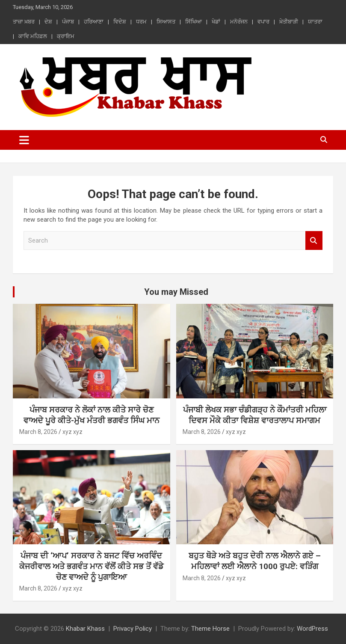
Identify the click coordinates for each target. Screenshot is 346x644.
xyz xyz (72, 432)
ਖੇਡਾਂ (216, 22)
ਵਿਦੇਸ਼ (120, 22)
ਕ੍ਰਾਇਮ (66, 36)
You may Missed (176, 292)
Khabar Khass (85, 629)
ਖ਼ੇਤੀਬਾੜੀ (289, 22)
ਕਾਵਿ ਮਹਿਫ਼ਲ (33, 36)
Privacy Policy (133, 629)
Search (314, 241)
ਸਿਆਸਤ (166, 22)
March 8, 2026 (38, 432)
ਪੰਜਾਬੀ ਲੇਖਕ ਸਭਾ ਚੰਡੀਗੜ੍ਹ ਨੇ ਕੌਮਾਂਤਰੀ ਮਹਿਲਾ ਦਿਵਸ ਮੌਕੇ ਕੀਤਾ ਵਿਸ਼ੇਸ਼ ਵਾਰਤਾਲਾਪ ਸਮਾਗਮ (255, 415)
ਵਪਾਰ (263, 22)
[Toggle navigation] (24, 140)
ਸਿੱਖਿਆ (194, 22)
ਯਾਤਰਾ (315, 22)
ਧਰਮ (141, 22)
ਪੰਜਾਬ (68, 22)
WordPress (312, 629)
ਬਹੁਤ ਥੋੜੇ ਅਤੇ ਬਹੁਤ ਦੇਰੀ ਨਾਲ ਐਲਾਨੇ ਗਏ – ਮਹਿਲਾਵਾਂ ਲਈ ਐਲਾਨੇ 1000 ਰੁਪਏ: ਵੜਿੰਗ (255, 561)
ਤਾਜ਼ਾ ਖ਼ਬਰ (24, 22)
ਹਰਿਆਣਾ (94, 22)
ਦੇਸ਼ (48, 22)
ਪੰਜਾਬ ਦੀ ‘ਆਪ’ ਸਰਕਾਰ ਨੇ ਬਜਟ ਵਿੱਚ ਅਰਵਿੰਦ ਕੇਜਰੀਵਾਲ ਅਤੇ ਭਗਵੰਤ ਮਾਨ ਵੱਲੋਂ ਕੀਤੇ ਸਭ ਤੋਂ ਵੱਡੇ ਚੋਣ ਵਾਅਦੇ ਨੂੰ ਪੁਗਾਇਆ (91, 566)
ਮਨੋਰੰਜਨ (239, 22)
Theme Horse (210, 629)
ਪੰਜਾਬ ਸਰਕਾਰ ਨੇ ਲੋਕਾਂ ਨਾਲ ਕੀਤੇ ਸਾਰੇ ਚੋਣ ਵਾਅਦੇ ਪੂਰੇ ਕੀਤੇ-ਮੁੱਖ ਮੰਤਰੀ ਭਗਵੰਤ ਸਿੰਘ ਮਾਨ (92, 415)
